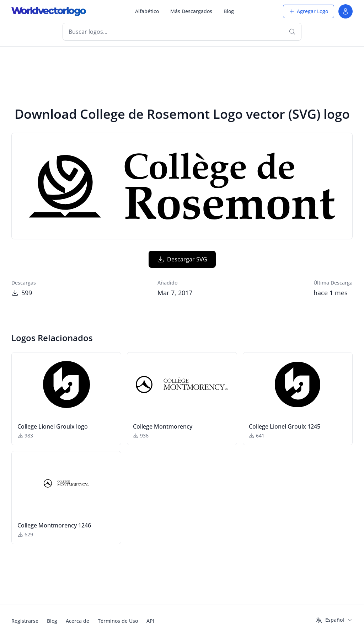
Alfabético (147, 11)
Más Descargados (191, 11)
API (150, 621)
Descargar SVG (182, 259)
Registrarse (25, 621)
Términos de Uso (118, 621)
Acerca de (77, 621)
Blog (229, 11)
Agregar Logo (309, 11)
